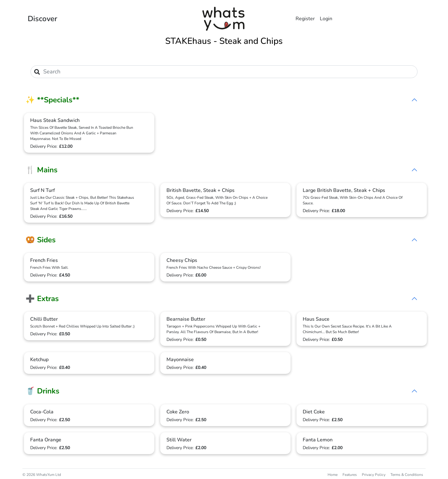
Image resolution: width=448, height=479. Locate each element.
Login (326, 19)
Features (350, 475)
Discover (42, 19)
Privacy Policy (374, 475)
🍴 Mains (42, 170)
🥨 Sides (41, 240)
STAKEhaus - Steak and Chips (224, 41)
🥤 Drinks (42, 391)
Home (333, 475)
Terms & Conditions (407, 475)
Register (305, 19)
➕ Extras (42, 299)
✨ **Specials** (52, 100)
